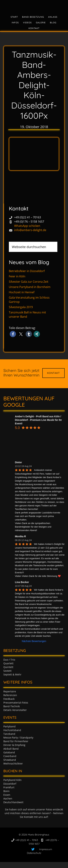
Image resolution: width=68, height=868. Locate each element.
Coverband (10, 756)
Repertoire (10, 691)
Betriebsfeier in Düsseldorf (27, 271)
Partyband (9, 726)
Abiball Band (11, 749)
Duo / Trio (9, 660)
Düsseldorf (10, 784)
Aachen (8, 798)
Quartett (8, 663)
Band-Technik (12, 706)
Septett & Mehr (12, 674)
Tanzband (9, 734)
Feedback (9, 699)
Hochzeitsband (12, 730)
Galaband (9, 752)
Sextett (7, 671)
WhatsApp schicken (27, 226)
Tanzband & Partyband (34, 6)
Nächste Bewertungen (34, 641)
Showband (10, 760)
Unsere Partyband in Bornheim (30, 287)
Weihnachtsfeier (13, 763)
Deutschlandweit (13, 802)
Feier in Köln (17, 276)
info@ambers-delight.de (30, 230)
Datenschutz (34, 853)
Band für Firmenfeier (16, 741)
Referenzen (10, 695)
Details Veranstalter (15, 710)
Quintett (8, 667)
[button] (13, 334)
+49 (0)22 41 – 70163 (28, 217)
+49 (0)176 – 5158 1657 (29, 222)
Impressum (46, 849)
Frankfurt (9, 787)
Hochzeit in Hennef (22, 292)
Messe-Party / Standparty (18, 738)
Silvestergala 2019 (21, 307)
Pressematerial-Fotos (16, 703)
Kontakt (53, 373)
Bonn (6, 791)
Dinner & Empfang (14, 745)
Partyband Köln (12, 780)
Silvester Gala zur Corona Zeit (29, 282)
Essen (7, 795)
